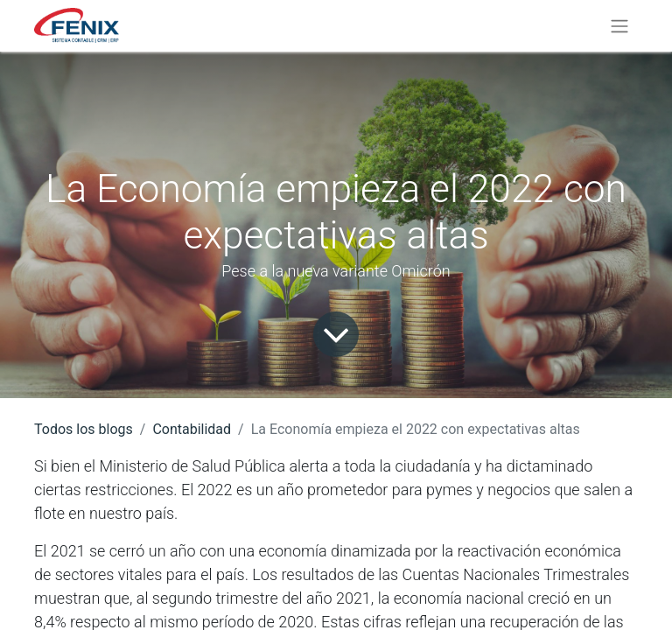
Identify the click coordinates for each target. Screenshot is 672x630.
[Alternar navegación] (619, 26)
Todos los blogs (84, 429)
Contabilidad (192, 429)
